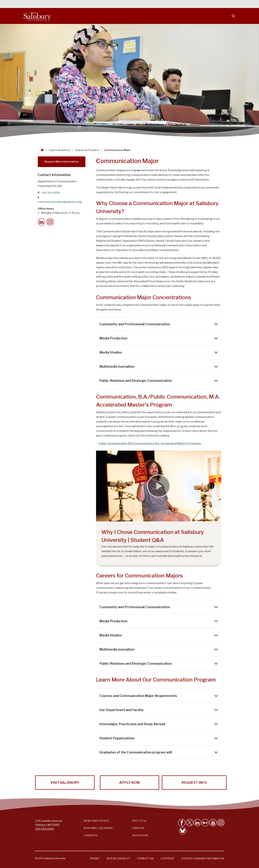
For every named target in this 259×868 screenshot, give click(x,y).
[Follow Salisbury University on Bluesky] (183, 831)
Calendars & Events (136, 4)
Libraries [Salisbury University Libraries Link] (91, 835)
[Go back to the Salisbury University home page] (41, 150)
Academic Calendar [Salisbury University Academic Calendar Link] (98, 828)
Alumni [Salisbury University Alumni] (213, 4)
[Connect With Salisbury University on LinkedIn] (197, 823)
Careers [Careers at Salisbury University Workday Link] (138, 828)
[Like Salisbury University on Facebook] (182, 823)
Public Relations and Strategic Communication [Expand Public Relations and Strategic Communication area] (160, 381)
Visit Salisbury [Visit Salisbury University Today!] (65, 783)
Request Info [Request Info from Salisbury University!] (194, 783)
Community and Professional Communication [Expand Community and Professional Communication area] (160, 324)
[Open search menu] (231, 14)
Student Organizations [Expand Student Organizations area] (160, 738)
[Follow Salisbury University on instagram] (221, 823)
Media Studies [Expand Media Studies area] (160, 352)
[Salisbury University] (37, 16)
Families (198, 4)
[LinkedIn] (41, 222)
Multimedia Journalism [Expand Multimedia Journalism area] (160, 367)
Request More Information (62, 162)
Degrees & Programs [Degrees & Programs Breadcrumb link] (87, 150)
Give (229, 4)
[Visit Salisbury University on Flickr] (205, 823)
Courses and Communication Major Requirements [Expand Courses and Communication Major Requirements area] (160, 696)
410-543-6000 (44, 829)
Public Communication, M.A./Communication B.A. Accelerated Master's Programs (150, 443)
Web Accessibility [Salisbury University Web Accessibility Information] (118, 858)
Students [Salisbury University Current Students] (159, 4)
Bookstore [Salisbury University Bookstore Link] (140, 835)
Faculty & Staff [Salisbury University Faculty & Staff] (179, 4)
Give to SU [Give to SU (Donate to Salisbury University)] (139, 821)
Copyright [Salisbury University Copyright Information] (168, 858)
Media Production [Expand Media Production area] (160, 338)
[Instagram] (50, 222)
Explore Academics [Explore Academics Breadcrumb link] (60, 150)
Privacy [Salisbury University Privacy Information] (95, 858)
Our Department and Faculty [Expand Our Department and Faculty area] (160, 710)
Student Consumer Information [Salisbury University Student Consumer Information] (202, 858)
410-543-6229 (51, 193)
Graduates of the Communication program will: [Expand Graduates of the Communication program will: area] (160, 752)
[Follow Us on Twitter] (190, 823)
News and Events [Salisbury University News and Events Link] (96, 821)
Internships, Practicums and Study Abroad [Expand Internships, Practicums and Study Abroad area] (160, 724)
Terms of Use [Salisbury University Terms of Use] (145, 858)
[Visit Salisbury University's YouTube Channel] (213, 823)
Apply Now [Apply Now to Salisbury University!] (129, 783)
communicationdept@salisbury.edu (60, 202)
